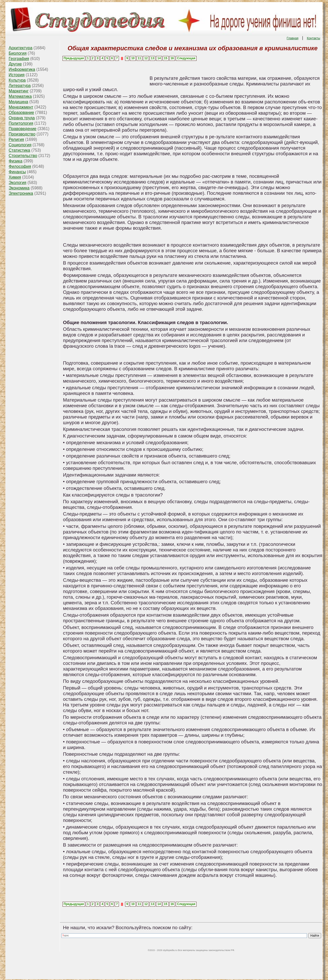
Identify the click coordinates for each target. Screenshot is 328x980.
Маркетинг (19, 91)
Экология (18, 183)
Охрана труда (22, 118)
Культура (17, 80)
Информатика (22, 69)
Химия (15, 177)
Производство (22, 134)
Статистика (19, 150)
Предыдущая (74, 58)
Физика (16, 161)
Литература (20, 86)
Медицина (18, 102)
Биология (18, 53)
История (17, 75)
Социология (20, 145)
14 (159, 58)
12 (146, 58)
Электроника (21, 193)
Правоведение (23, 129)
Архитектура (21, 48)
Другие (15, 64)
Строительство (23, 156)
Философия (20, 166)
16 (172, 58)
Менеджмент (21, 107)
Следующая (186, 58)
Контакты (313, 38)
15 (166, 58)
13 (153, 58)
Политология (21, 123)
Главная (293, 38)
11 (139, 58)
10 (133, 58)
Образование (21, 113)
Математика (20, 96)
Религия (16, 139)
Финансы (17, 172)
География (19, 59)
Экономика (19, 188)
